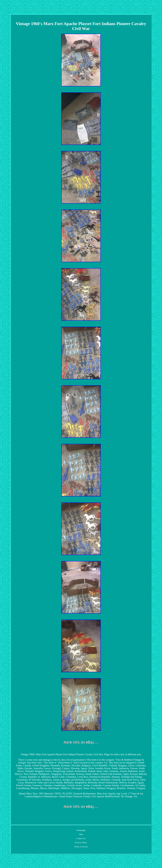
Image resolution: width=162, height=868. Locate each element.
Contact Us (81, 838)
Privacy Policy (81, 842)
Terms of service (81, 847)
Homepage (81, 830)
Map (81, 834)
